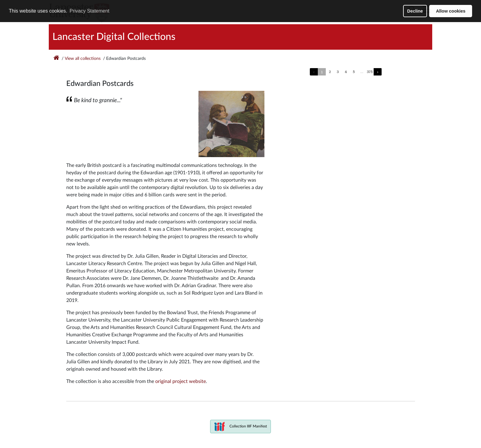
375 (370, 72)
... (362, 72)
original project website (181, 381)
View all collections (83, 58)
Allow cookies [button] (451, 11)
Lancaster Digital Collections (114, 37)
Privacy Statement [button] (90, 11)
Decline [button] (415, 11)
